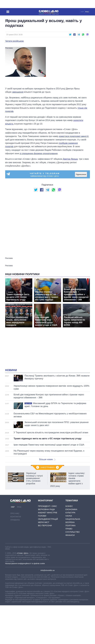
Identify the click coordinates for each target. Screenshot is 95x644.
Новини (11, 370)
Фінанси (70, 535)
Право (69, 529)
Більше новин (47, 459)
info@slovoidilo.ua (47, 570)
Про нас (15, 513)
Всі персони (45, 525)
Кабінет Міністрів (48, 513)
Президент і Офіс (48, 506)
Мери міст (44, 522)
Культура (70, 513)
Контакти (16, 517)
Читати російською (15, 41)
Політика (70, 525)
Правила (15, 520)
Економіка (71, 509)
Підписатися (81, 174)
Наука (69, 516)
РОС (87, 12)
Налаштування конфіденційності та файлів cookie (25, 563)
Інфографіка (48, 467)
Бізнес (69, 506)
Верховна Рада (46, 509)
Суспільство (72, 532)
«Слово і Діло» (23, 553)
